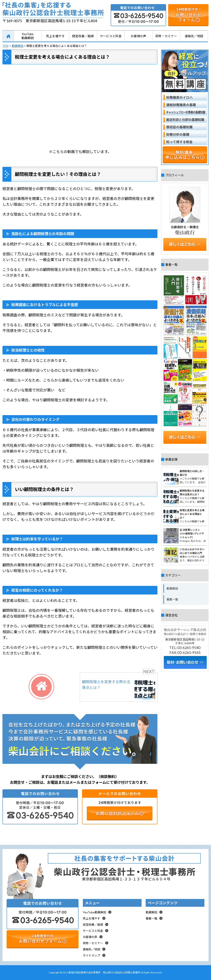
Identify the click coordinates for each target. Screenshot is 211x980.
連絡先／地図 (194, 36)
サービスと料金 (111, 36)
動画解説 (172, 588)
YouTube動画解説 (28, 36)
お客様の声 (138, 36)
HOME (8, 36)
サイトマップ (91, 955)
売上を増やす (55, 36)
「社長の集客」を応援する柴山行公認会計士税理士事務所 (53, 10)
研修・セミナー (166, 36)
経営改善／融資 (83, 36)
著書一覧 (172, 599)
